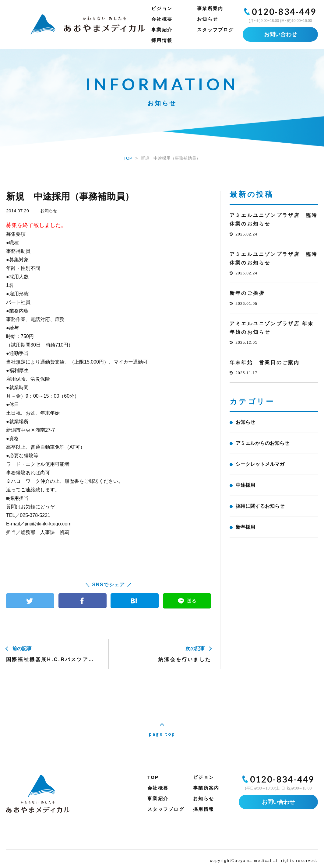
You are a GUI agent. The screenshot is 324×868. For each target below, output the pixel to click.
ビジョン (162, 8)
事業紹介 (162, 30)
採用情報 (162, 40)
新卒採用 (245, 527)
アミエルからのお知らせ (262, 443)
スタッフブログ (215, 30)
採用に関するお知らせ (260, 506)
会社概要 (162, 19)
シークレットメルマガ (260, 464)
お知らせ (208, 19)
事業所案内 (210, 8)
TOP (153, 777)
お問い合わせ (280, 34)
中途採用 (245, 485)
